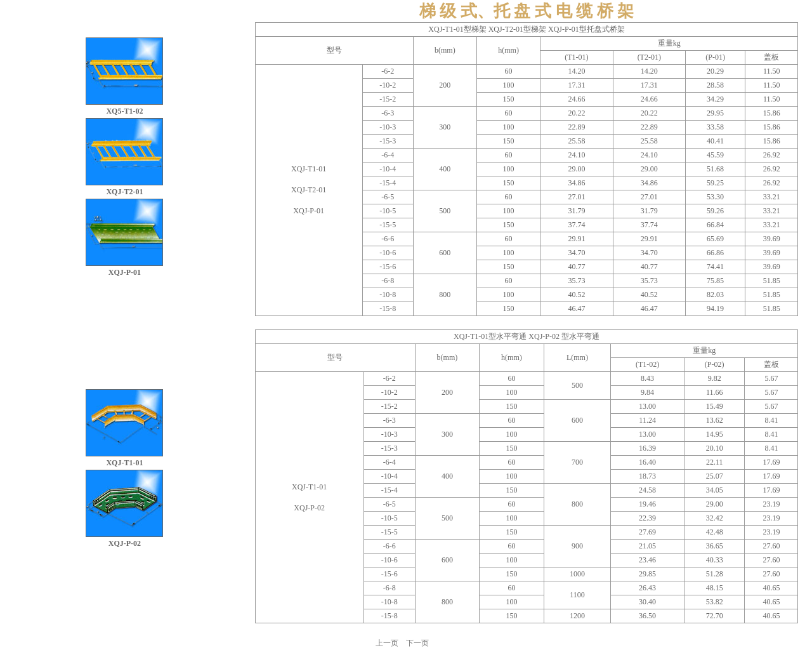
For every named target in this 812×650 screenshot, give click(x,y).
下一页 (417, 643)
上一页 (387, 643)
